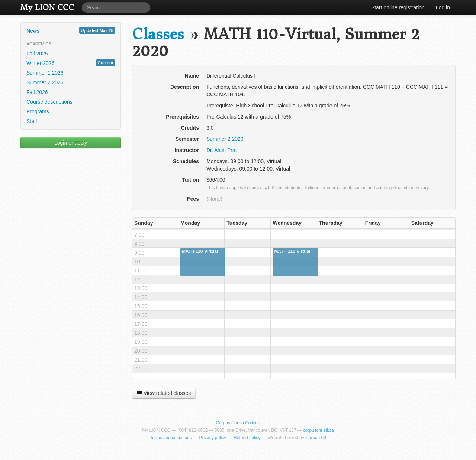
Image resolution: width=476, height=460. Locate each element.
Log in (443, 7)
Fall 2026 (37, 92)
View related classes (164, 393)
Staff (32, 121)
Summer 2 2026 (45, 82)
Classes (158, 34)
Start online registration (398, 7)
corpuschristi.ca (319, 430)
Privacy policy (213, 438)
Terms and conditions (171, 438)
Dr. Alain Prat (222, 150)
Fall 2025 (37, 54)
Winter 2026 (71, 63)
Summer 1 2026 (45, 73)
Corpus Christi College (238, 423)
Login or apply (71, 143)
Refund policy (247, 438)
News (71, 30)
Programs (38, 111)
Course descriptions (49, 102)
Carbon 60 (316, 438)
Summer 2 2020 (225, 139)
